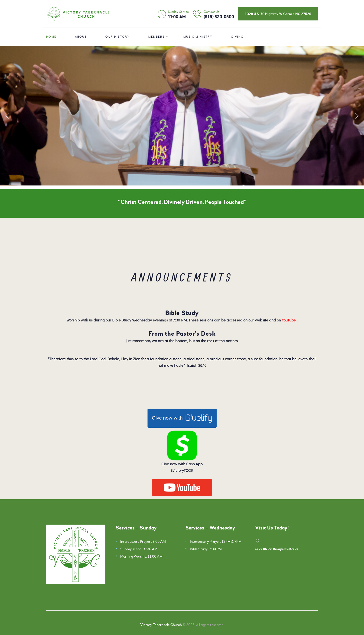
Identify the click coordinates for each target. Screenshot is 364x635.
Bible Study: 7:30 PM (206, 549)
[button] (7, 116)
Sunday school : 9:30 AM (139, 549)
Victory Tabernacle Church (161, 625)
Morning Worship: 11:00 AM (141, 556)
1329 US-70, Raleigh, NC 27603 (277, 549)
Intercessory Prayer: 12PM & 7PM (216, 542)
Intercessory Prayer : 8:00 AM (143, 542)
